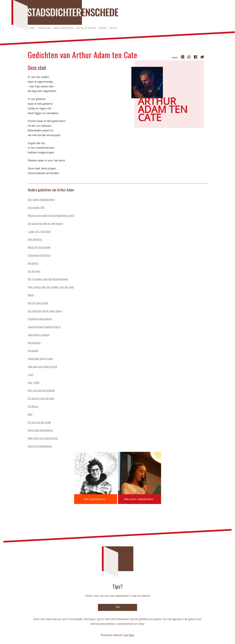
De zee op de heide (39, 422)
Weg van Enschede (39, 247)
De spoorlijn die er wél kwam (45, 223)
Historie (102, 28)
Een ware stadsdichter (41, 200)
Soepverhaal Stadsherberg (44, 327)
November (34, 343)
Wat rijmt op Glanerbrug (43, 438)
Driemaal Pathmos (39, 255)
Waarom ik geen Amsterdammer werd (51, 215)
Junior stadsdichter (63, 28)
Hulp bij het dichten (86, 28)
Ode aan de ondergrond (42, 367)
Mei (30, 414)
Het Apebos (35, 239)
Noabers (33, 263)
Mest (31, 295)
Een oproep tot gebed (41, 390)
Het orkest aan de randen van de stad (51, 287)
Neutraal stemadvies (40, 430)
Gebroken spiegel (39, 335)
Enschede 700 (36, 207)
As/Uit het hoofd (38, 303)
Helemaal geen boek (40, 359)
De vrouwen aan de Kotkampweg (48, 279)
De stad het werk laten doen (45, 311)
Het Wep (129, 635)
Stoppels (33, 351)
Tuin (31, 375)
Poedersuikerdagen (40, 319)
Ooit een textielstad (40, 446)
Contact (113, 28)
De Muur (33, 406)
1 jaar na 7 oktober (39, 231)
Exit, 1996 (34, 383)
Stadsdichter (44, 28)
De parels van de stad (41, 398)
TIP (118, 607)
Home (32, 28)
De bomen (34, 271)
